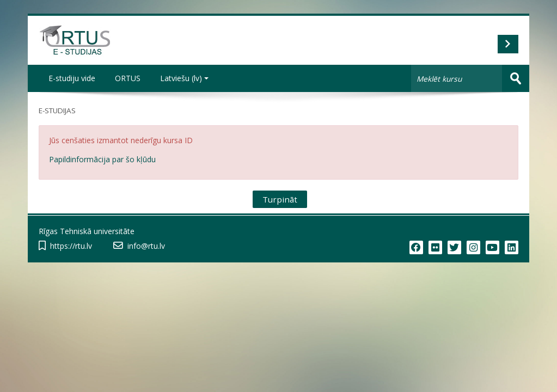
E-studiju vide (72, 78)
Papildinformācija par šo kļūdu (102, 159)
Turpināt (280, 199)
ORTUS (128, 78)
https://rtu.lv (71, 246)
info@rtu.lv (146, 246)
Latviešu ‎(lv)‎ (184, 78)
